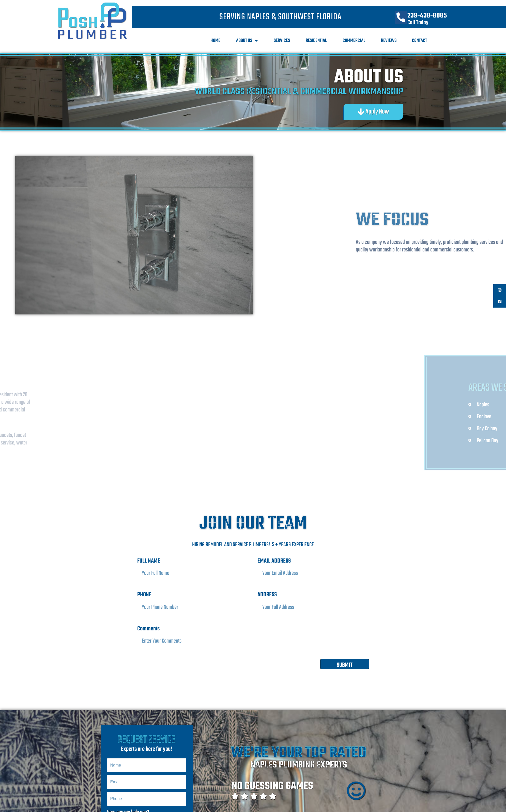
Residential (316, 41)
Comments (148, 629)
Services (282, 41)
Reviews (389, 41)
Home (215, 41)
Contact (419, 41)
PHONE (144, 595)
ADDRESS (267, 595)
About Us (247, 41)
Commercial (354, 41)
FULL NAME (149, 561)
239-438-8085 (427, 16)
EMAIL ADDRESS (274, 561)
